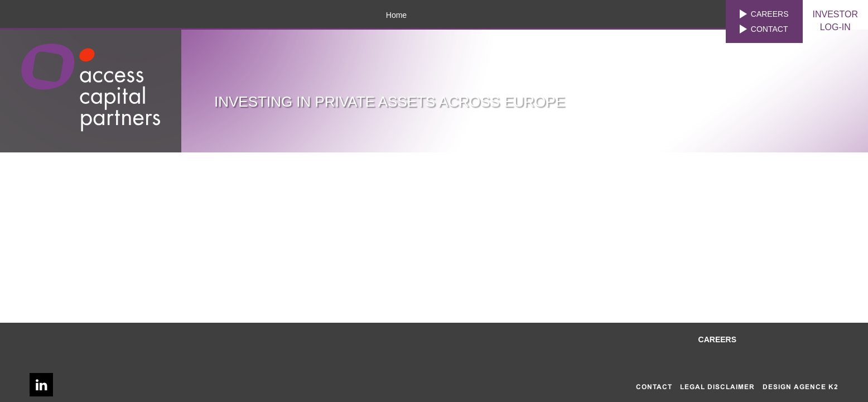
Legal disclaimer (717, 387)
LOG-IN (836, 20)
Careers (770, 14)
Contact (770, 29)
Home (396, 15)
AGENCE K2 (816, 387)
